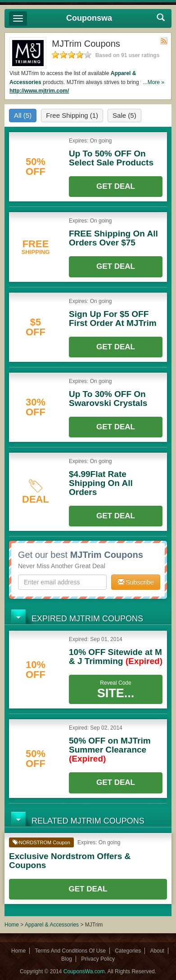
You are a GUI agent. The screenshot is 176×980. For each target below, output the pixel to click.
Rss (164, 41)
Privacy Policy (98, 959)
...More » (154, 82)
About (157, 951)
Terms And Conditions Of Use (70, 951)
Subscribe (136, 582)
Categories (128, 951)
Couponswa (89, 18)
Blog (67, 959)
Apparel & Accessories (52, 925)
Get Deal (116, 186)
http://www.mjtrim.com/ (39, 91)
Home (12, 925)
